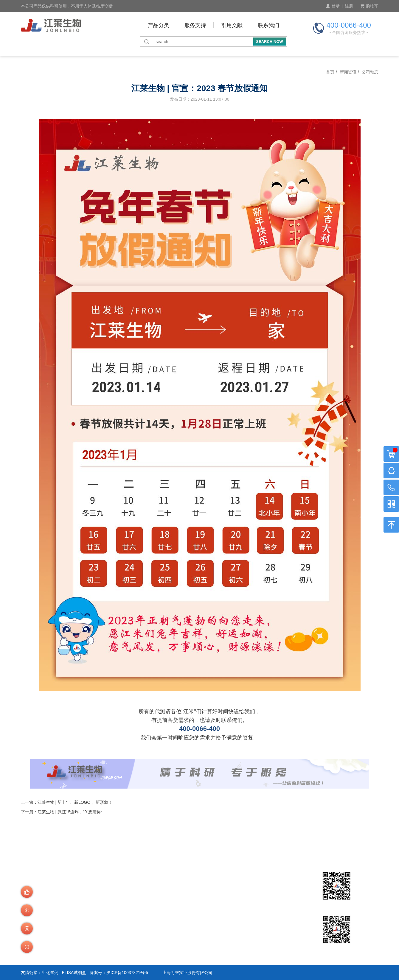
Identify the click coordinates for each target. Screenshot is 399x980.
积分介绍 (168, 934)
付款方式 (168, 897)
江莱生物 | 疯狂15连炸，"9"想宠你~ (70, 812)
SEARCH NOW (269, 42)
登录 (333, 6)
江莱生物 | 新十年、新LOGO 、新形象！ (75, 802)
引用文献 (232, 25)
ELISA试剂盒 (74, 973)
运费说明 (125, 949)
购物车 (369, 6)
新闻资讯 (348, 72)
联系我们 (268, 25)
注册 (349, 6)
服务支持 (195, 25)
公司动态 (370, 72)
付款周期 (168, 905)
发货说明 (125, 941)
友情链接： (31, 973)
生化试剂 (50, 973)
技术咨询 (168, 941)
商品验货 (125, 934)
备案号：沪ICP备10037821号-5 (119, 973)
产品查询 (125, 905)
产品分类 (159, 25)
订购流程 (125, 897)
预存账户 (168, 913)
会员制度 (125, 913)
